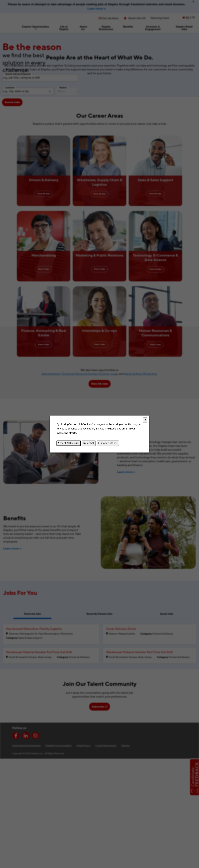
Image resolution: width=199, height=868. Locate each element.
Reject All (89, 443)
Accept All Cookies (69, 443)
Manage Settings (108, 443)
